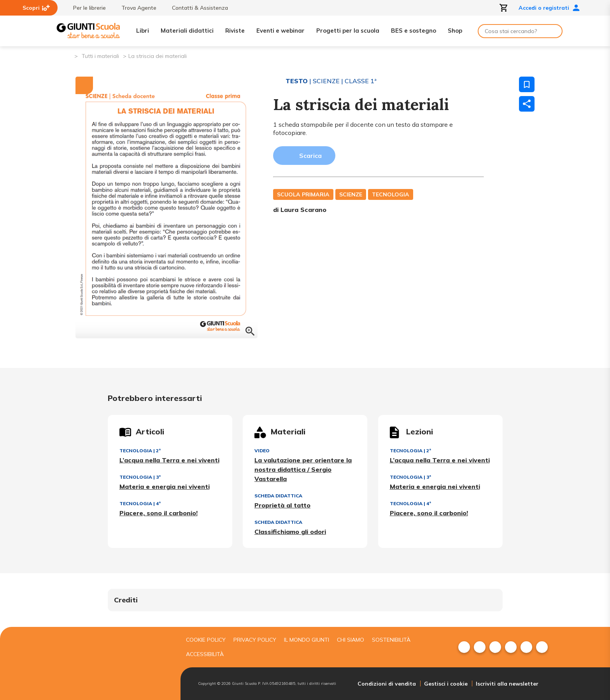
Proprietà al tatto (282, 505)
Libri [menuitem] (143, 31)
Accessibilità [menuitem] (205, 654)
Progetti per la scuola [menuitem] (348, 31)
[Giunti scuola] (116, 664)
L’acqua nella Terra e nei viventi (169, 460)
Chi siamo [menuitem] (351, 640)
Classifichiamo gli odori (290, 532)
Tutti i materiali (100, 56)
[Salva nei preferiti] (527, 84)
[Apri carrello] (504, 8)
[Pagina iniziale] (68, 55)
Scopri (36, 8)
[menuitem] (464, 647)
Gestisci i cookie (446, 684)
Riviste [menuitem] (235, 31)
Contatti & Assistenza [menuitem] (196, 8)
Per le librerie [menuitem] (86, 8)
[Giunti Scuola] (88, 31)
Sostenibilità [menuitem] (391, 640)
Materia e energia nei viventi (165, 486)
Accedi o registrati (549, 8)
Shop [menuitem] (455, 31)
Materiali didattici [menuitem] (187, 31)
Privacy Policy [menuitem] (255, 640)
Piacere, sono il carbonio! (159, 513)
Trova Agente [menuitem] (135, 8)
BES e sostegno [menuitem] (414, 31)
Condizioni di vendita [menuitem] (387, 684)
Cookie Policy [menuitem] (206, 640)
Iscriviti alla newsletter (507, 684)
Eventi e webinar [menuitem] (280, 31)
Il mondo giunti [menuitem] (307, 640)
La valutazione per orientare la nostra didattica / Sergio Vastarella (303, 469)
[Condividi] (527, 104)
